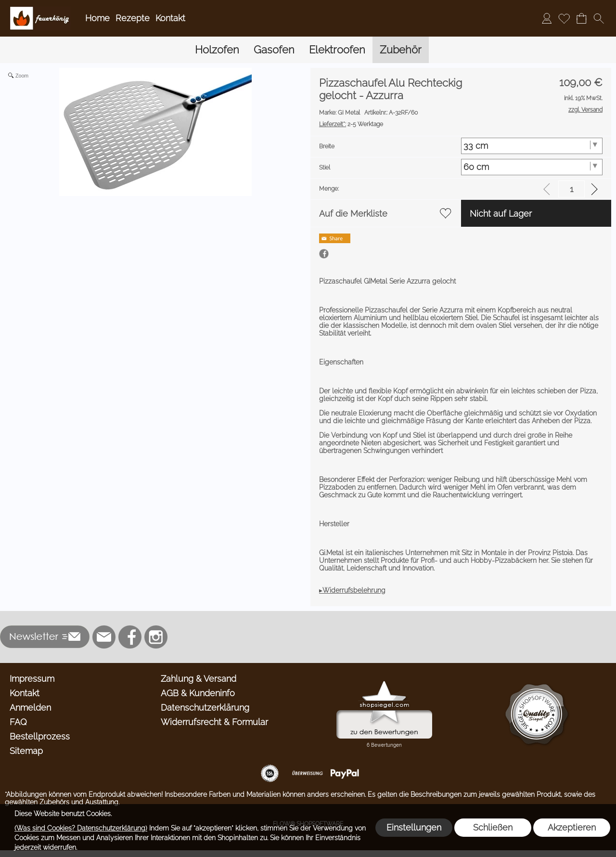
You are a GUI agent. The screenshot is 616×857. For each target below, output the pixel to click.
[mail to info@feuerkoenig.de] (104, 637)
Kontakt (170, 18)
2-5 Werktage (351, 124)
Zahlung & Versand (199, 679)
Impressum (32, 679)
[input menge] (571, 189)
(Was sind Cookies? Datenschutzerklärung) (81, 828)
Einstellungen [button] (414, 827)
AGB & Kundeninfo (198, 693)
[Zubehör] (401, 50)
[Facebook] (130, 637)
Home (97, 18)
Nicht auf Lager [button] (501, 214)
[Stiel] (532, 167)
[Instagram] (156, 637)
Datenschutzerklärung (205, 708)
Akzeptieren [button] (572, 827)
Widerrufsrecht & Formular (214, 722)
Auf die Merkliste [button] (353, 214)
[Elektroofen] (337, 50)
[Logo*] (40, 10)
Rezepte (133, 18)
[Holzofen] (217, 50)
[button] (599, 18)
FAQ (18, 722)
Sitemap (26, 751)
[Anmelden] (547, 18)
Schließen (493, 827)
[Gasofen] (274, 50)
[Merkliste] (564, 18)
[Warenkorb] (581, 18)
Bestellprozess (40, 736)
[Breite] (532, 146)
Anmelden (30, 708)
